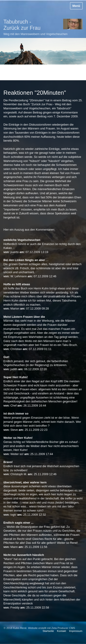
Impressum (76, 631)
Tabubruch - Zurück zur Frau (22, 25)
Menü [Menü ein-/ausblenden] (76, 6)
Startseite (48, 631)
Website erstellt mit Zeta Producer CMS (52, 628)
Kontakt (62, 631)
